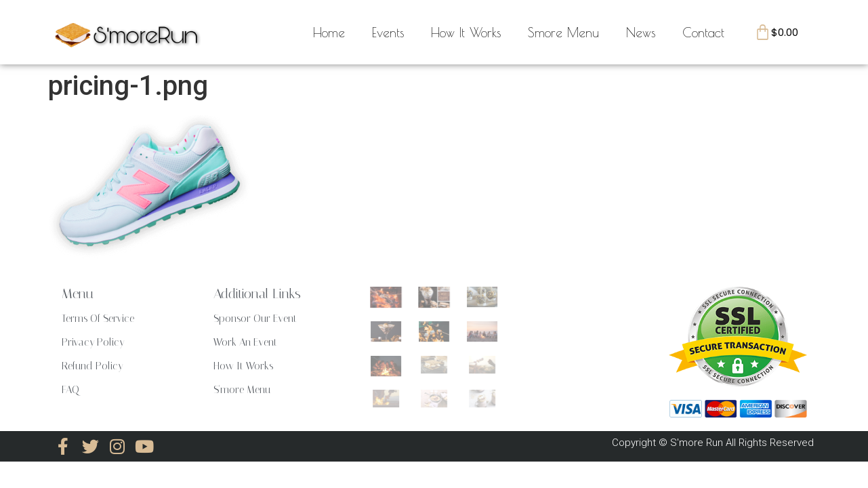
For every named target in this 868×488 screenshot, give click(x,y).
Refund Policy (92, 366)
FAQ (70, 390)
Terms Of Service (98, 319)
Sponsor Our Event (255, 319)
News (641, 33)
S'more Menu (242, 390)
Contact (703, 33)
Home (329, 33)
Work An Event (245, 342)
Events (388, 33)
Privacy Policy (93, 342)
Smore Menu (563, 33)
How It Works (466, 33)
